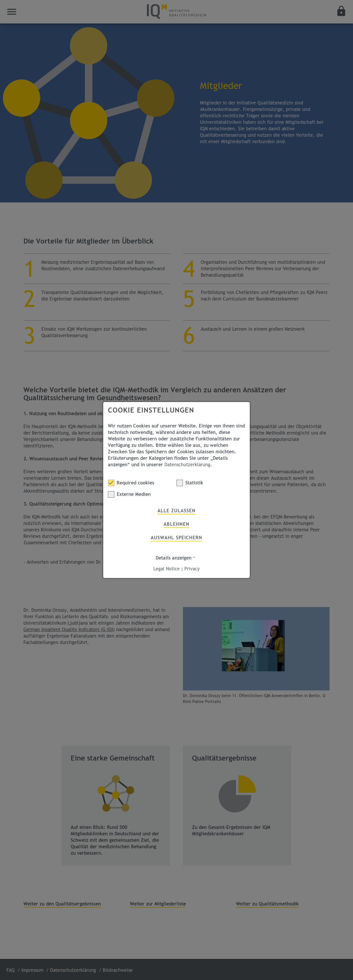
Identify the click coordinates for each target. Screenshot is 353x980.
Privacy (192, 569)
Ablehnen (176, 524)
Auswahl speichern (176, 538)
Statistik (190, 483)
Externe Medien (129, 494)
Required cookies (131, 483)
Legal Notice (167, 569)
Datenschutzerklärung (187, 465)
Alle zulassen (176, 511)
